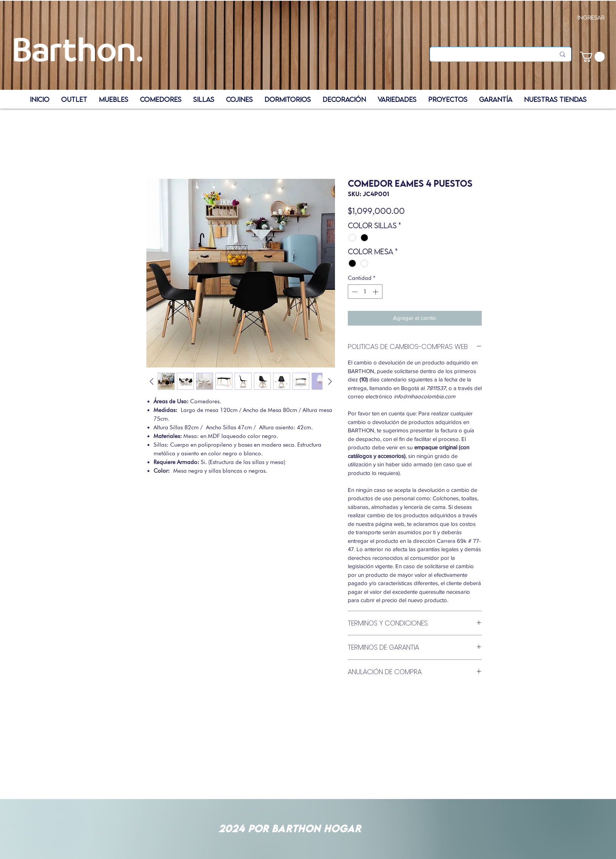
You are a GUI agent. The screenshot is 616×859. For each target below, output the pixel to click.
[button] (592, 57)
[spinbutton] (365, 292)
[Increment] (376, 292)
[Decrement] (354, 292)
